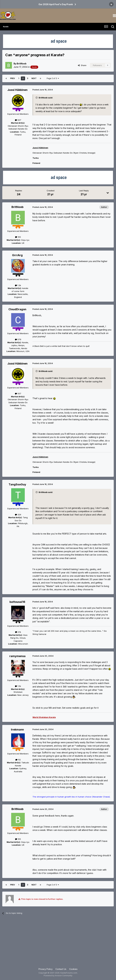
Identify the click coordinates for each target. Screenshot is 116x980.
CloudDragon (17, 309)
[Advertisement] (58, 943)
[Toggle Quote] (37, 98)
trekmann (17, 730)
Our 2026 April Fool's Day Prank (56, 4)
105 (18, 237)
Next (34, 78)
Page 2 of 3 (53, 78)
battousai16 (17, 602)
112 (18, 760)
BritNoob (22, 64)
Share (82, 65)
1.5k (18, 686)
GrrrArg (17, 255)
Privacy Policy (46, 969)
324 (18, 515)
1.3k (18, 285)
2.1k (18, 632)
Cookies (73, 969)
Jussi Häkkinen (17, 90)
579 (18, 339)
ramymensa (17, 656)
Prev (13, 78)
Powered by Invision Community (58, 976)
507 (18, 120)
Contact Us (61, 969)
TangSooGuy (17, 484)
